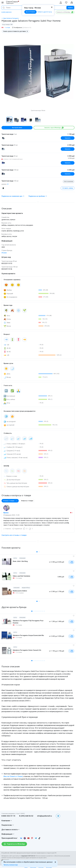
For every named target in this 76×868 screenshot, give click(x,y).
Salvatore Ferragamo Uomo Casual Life (27, 650)
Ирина (6, 513)
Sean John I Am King (20, 561)
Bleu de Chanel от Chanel (13, 776)
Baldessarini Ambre (20, 591)
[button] (37, 552)
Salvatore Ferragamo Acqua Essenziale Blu (28, 635)
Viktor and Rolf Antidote (21, 576)
